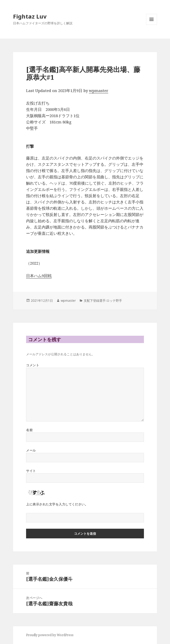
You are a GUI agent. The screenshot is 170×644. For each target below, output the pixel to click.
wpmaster (99, 90)
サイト (31, 471)
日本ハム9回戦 (39, 276)
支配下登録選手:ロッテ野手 (103, 301)
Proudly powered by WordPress (50, 635)
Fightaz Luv (30, 16)
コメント (33, 365)
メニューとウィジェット (151, 25)
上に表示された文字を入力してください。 (57, 504)
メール (31, 450)
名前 (29, 430)
